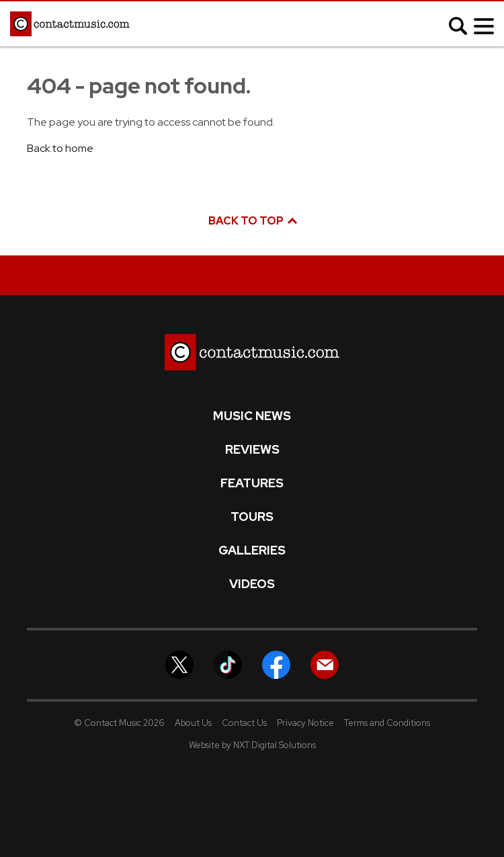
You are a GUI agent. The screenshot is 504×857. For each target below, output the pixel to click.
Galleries (252, 550)
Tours (252, 517)
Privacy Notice (305, 723)
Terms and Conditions (387, 723)
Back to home (60, 148)
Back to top (252, 221)
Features (252, 483)
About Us (193, 723)
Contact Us (244, 723)
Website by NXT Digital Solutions (252, 745)
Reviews (252, 450)
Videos (252, 584)
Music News (252, 416)
